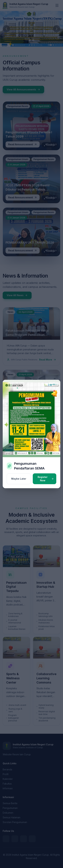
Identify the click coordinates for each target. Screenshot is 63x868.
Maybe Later (19, 479)
